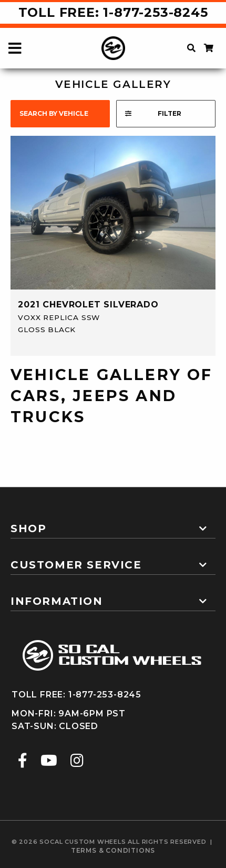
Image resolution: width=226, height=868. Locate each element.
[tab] (113, 524)
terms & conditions (113, 850)
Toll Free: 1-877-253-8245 (113, 12)
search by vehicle (54, 113)
